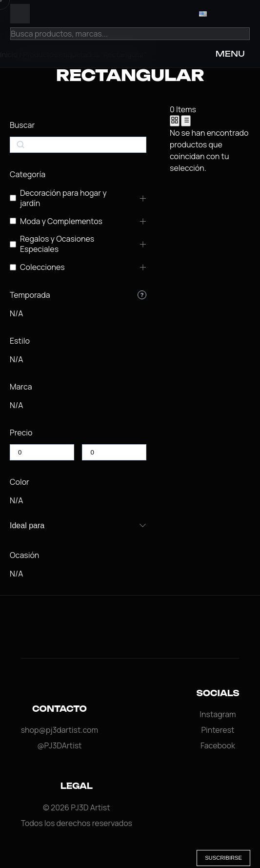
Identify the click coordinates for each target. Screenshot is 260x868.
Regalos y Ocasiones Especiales (57, 244)
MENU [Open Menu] (230, 54)
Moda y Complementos (61, 221)
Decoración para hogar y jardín (63, 198)
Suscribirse (223, 858)
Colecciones (42, 267)
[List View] (186, 121)
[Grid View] (175, 121)
